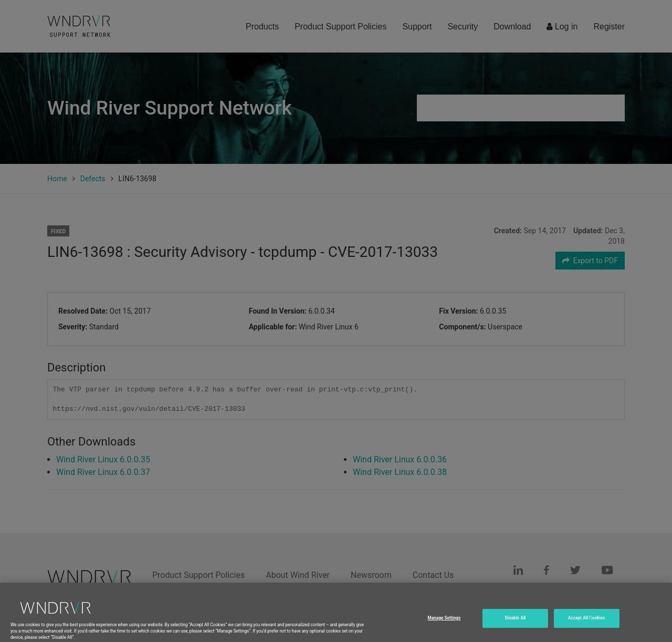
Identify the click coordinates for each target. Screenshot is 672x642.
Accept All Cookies (586, 626)
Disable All (516, 626)
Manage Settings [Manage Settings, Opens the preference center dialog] (444, 626)
